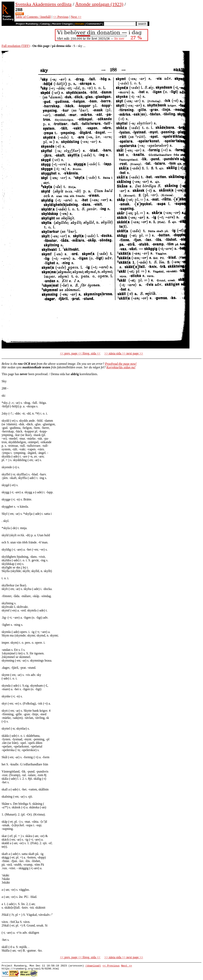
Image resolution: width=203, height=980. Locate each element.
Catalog (45, 24)
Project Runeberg (27, 24)
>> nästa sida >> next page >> (124, 353)
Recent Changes (62, 24)
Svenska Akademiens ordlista (43, 4)
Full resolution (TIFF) (16, 46)
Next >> (76, 17)
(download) (93, 966)
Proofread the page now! (121, 364)
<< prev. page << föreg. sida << (80, 353)
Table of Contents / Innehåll (33, 17)
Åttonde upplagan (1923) (99, 4)
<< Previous (61, 17)
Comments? (94, 24)
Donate (80, 24)
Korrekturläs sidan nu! (121, 367)
